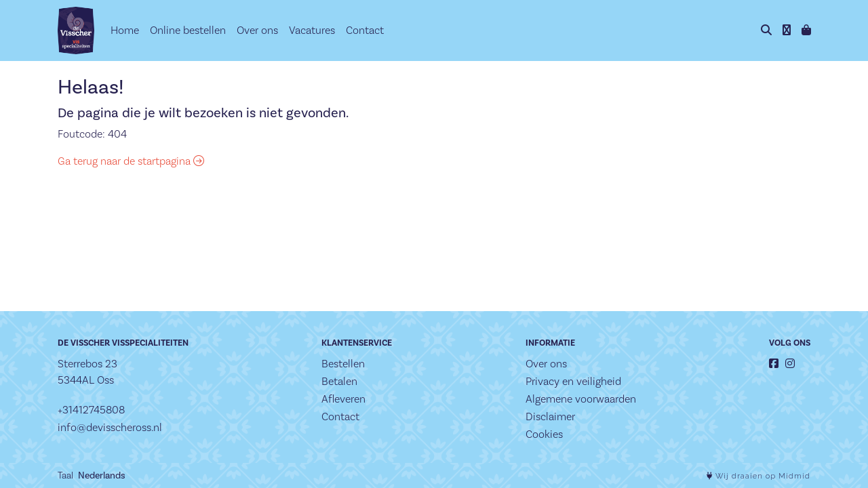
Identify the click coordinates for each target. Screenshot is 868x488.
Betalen (339, 381)
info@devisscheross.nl (110, 427)
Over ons (257, 30)
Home (125, 30)
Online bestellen (188, 30)
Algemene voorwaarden (581, 399)
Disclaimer (550, 416)
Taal (65, 475)
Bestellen (343, 364)
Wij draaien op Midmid (758, 476)
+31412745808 (91, 410)
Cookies (544, 434)
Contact (365, 30)
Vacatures (312, 30)
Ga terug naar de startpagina (131, 161)
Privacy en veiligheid (573, 381)
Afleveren (343, 399)
